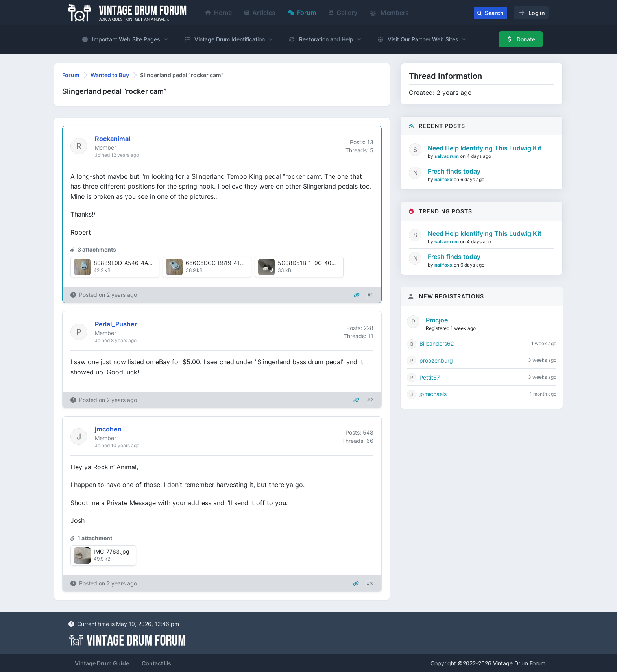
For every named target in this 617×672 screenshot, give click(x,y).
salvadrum (447, 156)
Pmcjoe (437, 320)
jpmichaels (433, 394)
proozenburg (436, 360)
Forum (302, 13)
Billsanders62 (437, 343)
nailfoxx (444, 179)
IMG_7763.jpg (112, 551)
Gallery (343, 13)
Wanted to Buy (110, 75)
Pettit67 (430, 377)
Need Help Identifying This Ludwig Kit (485, 148)
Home (219, 13)
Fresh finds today (454, 171)
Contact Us (156, 663)
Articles (260, 13)
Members (389, 13)
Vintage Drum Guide (102, 663)
